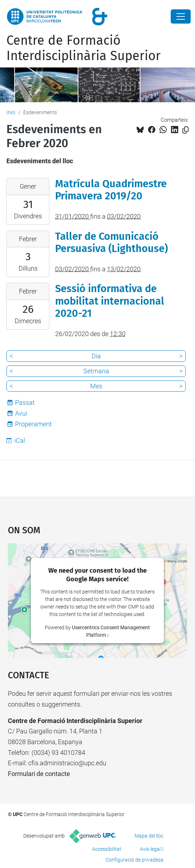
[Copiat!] (186, 130)
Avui (21, 413)
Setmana (96, 371)
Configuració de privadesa (135, 860)
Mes (96, 386)
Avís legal (150, 849)
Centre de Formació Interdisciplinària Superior (84, 48)
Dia (96, 356)
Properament (33, 424)
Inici (11, 112)
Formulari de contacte (39, 774)
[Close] (181, 16)
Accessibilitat (107, 849)
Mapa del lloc (149, 836)
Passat (25, 403)
